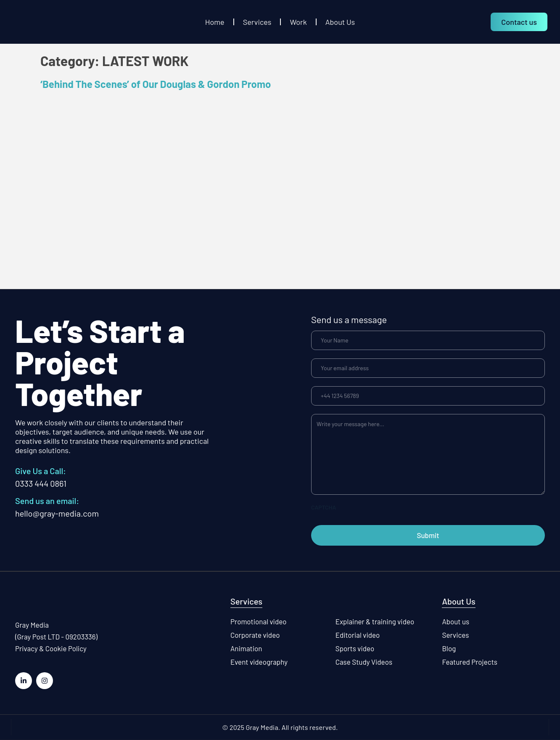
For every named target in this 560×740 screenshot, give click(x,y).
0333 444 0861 (41, 483)
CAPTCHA (324, 507)
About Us (340, 22)
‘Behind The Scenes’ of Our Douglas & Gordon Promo (156, 84)
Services (257, 22)
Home (215, 22)
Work (298, 22)
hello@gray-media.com (57, 513)
